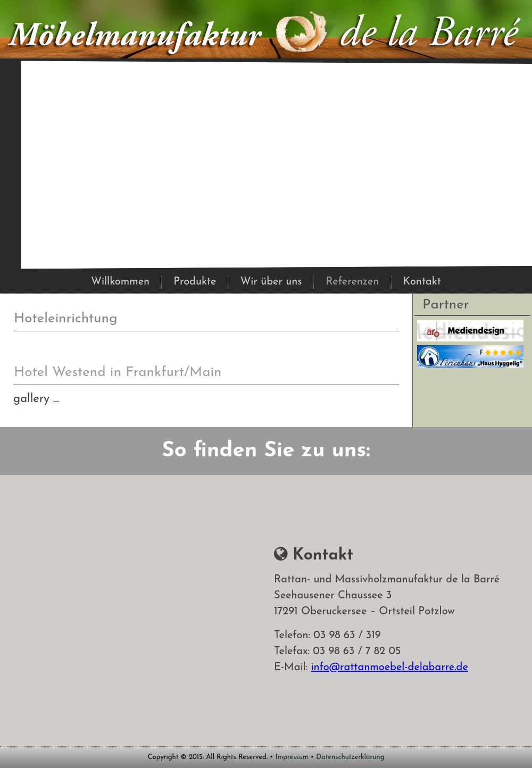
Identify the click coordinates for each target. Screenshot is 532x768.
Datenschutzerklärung (350, 757)
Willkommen (120, 282)
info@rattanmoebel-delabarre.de (389, 667)
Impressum (292, 757)
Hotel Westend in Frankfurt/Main (118, 373)
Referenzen (352, 282)
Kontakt (422, 282)
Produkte (195, 282)
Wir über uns (271, 282)
